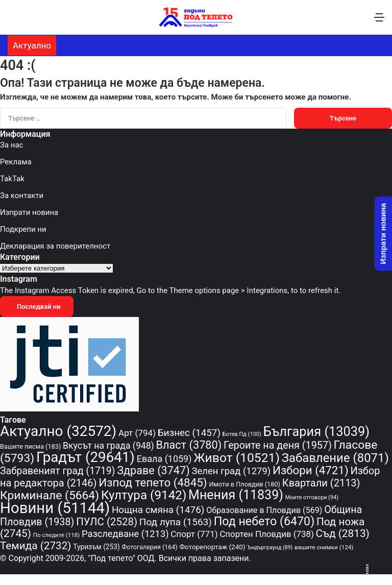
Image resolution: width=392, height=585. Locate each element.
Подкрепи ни (23, 229)
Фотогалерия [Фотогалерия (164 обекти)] (149, 547)
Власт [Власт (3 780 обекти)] (189, 445)
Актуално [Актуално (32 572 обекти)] (58, 431)
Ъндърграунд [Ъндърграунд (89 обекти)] (270, 547)
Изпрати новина (29, 212)
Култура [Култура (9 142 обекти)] (144, 495)
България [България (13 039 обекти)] (316, 431)
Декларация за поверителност (55, 246)
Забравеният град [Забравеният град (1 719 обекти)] (57, 471)
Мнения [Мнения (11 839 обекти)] (236, 495)
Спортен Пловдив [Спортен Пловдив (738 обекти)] (266, 534)
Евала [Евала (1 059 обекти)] (164, 459)
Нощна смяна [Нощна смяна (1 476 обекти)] (158, 510)
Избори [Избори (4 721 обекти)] (311, 470)
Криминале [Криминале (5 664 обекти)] (50, 495)
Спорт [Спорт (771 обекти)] (194, 534)
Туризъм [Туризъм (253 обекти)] (96, 547)
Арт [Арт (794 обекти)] (137, 433)
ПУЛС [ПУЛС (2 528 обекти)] (107, 522)
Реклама (16, 162)
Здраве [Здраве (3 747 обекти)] (153, 470)
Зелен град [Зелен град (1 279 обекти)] (231, 471)
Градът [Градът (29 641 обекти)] (85, 457)
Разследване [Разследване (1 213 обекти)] (125, 534)
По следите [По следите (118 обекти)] (57, 535)
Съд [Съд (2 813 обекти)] (343, 533)
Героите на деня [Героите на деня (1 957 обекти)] (278, 445)
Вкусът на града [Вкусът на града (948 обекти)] (108, 446)
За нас (11, 145)
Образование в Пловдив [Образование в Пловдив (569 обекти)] (264, 510)
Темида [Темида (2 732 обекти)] (36, 546)
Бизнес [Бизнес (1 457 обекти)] (189, 433)
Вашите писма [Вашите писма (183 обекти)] (30, 446)
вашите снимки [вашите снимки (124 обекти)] (324, 547)
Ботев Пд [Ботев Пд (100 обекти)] (242, 434)
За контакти (22, 196)
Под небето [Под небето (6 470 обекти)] (264, 521)
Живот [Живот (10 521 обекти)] (237, 458)
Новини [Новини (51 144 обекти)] (55, 508)
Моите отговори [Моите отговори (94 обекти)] (312, 497)
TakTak (12, 179)
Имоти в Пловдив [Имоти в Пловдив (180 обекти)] (244, 484)
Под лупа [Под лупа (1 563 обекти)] (176, 522)
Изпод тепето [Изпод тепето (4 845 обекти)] (153, 482)
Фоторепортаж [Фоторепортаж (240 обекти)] (212, 547)
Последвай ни (37, 307)
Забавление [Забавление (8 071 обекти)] (335, 458)
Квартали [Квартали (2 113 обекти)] (321, 483)
